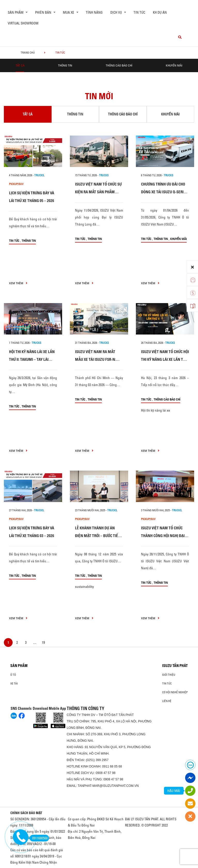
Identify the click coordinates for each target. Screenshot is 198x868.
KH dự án (160, 12)
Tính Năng (94, 12)
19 (43, 642)
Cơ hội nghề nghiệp (175, 692)
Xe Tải (14, 683)
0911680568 (39, 838)
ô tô (13, 675)
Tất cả (20, 65)
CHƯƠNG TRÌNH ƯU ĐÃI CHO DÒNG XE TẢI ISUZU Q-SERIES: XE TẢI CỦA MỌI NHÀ (165, 192)
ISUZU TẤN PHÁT (175, 666)
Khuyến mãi (174, 65)
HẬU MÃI (174, 791)
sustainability (84, 587)
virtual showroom (23, 23)
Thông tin (65, 65)
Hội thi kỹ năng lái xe (156, 410)
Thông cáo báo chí (119, 65)
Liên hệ (167, 701)
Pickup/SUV (16, 184)
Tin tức (139, 12)
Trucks (39, 175)
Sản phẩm (19, 666)
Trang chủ (28, 53)
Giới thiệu (169, 675)
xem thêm (18, 283)
